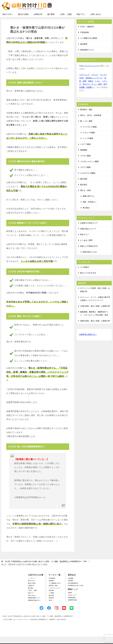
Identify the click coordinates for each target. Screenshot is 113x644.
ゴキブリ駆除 (85, 175)
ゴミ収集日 (85, 275)
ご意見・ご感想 (66, 22)
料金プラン (81, 22)
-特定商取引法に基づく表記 (75, 593)
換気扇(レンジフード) (94, 85)
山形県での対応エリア (89, 230)
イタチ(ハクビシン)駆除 (90, 169)
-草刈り (51, 608)
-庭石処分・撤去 (53, 593)
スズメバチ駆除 (89, 140)
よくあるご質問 (86, 248)
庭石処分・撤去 (86, 117)
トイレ (98, 88)
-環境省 (70, 600)
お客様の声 (38, 22)
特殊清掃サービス (87, 57)
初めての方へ (8, 22)
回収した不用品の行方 (89, 254)
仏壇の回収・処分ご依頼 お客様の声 (95, 313)
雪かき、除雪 (85, 198)
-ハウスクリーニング (54, 595)
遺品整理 (84, 51)
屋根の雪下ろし (89, 203)
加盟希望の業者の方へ (88, 342)
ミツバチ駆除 (88, 146)
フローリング (84, 82)
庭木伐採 (84, 186)
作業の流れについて (88, 236)
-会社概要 (70, 586)
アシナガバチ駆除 (90, 134)
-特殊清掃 (51, 598)
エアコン (95, 82)
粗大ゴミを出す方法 (88, 280)
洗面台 (91, 88)
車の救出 (86, 215)
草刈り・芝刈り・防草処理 (91, 123)
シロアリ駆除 (85, 152)
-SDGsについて (72, 602)
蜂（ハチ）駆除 (86, 128)
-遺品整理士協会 (72, 607)
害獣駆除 (84, 157)
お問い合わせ (96, 22)
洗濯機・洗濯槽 (85, 95)
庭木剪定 (84, 192)
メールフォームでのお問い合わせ (88, 15)
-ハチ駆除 (51, 600)
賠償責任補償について (34, 605)
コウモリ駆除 (85, 163)
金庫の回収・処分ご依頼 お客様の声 (95, 328)
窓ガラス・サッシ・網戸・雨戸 (95, 92)
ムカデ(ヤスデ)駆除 (88, 180)
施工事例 (51, 22)
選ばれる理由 (23, 22)
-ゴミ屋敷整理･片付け (55, 591)
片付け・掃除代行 (87, 34)
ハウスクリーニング (91, 73)
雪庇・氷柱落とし (90, 209)
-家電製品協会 (72, 605)
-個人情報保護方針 (73, 591)
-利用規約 (70, 588)
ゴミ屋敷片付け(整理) (89, 46)
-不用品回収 (52, 586)
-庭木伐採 (51, 603)
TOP (45, 569)
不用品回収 (85, 40)
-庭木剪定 (51, 605)
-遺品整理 (51, 588)
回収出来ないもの (90, 259)
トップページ (32, 586)
